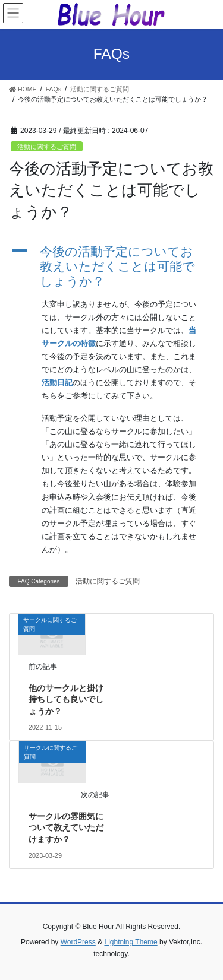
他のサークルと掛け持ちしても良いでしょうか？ (66, 700)
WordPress (78, 942)
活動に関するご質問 (47, 147)
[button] (111, 267)
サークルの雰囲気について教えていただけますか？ (66, 828)
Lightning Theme (131, 942)
